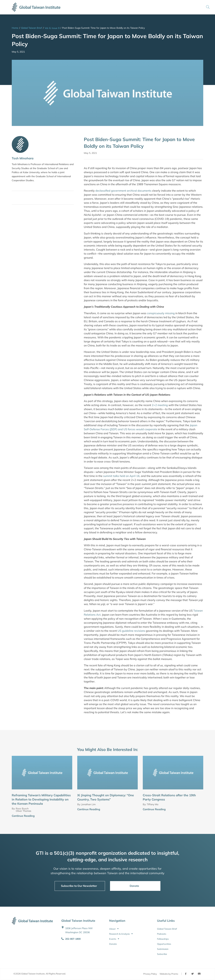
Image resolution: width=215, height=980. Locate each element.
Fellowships (163, 939)
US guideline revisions (131, 631)
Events (114, 939)
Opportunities (164, 944)
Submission (163, 949)
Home (15, 28)
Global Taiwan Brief (31, 28)
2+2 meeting (160, 405)
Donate (113, 944)
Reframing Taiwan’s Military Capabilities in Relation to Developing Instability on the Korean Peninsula (41, 799)
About (114, 929)
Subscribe (162, 954)
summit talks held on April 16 (121, 476)
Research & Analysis (121, 934)
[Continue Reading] (71, 816)
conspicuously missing (161, 313)
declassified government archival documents (123, 191)
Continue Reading (23, 816)
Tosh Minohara (23, 158)
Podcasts (162, 934)
